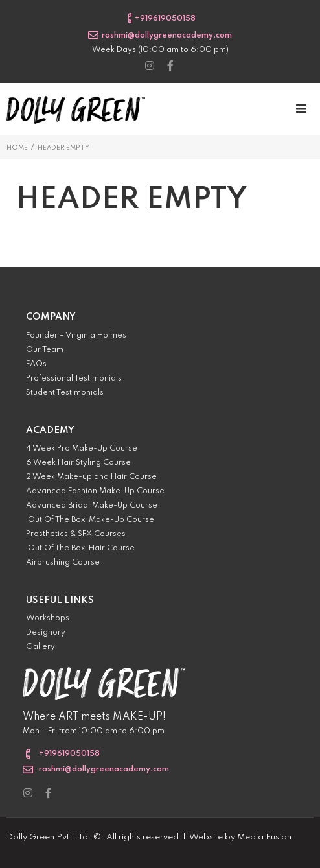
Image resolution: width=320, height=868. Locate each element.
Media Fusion (264, 837)
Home (17, 148)
